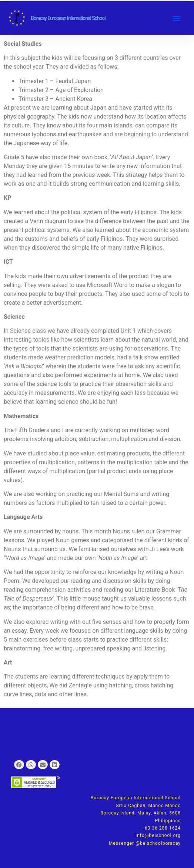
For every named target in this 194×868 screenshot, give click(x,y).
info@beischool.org (158, 835)
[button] (176, 18)
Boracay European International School (68, 18)
